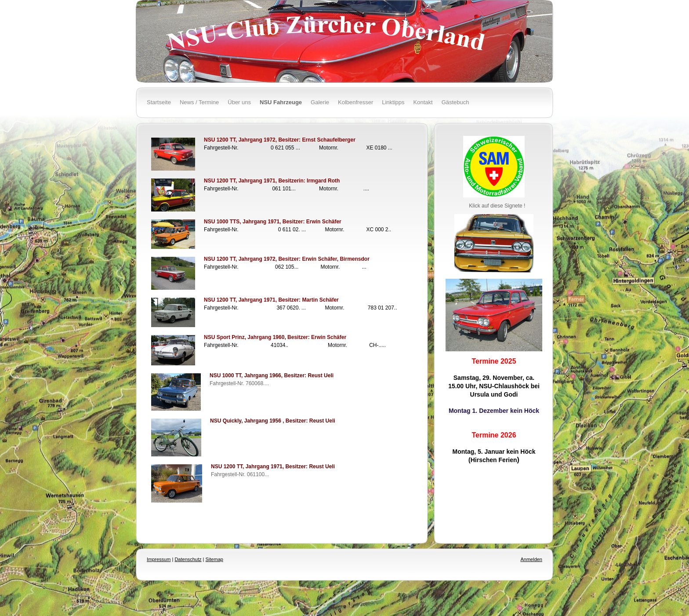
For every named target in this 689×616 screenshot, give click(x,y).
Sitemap (214, 559)
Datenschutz (188, 559)
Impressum (159, 559)
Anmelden (531, 559)
